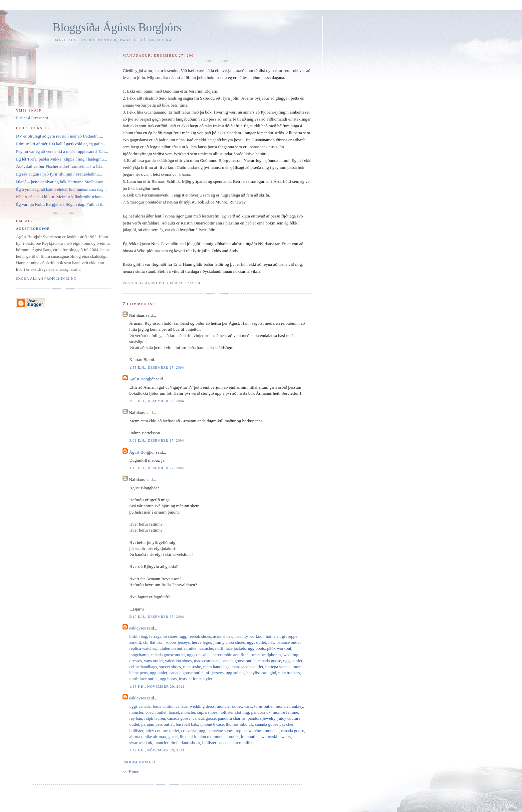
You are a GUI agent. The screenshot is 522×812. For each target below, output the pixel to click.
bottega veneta (278, 667)
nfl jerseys (215, 673)
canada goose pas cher (274, 724)
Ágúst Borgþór (142, 379)
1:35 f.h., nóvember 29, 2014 (157, 687)
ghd (273, 673)
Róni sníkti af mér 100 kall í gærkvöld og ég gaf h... (61, 144)
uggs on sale (198, 655)
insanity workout (249, 636)
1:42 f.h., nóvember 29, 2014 (157, 750)
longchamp (139, 655)
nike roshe (192, 667)
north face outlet (143, 679)
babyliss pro (257, 673)
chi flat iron (153, 642)
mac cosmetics (207, 661)
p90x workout (279, 648)
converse (189, 731)
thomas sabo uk (240, 724)
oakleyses (138, 628)
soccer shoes (170, 667)
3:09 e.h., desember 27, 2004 (157, 440)
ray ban (136, 718)
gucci (173, 737)
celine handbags (143, 667)
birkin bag (138, 636)
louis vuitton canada (170, 706)
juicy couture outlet (162, 731)
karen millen (243, 743)
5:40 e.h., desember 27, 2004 (157, 617)
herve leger (202, 642)
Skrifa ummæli (139, 762)
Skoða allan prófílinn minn (46, 279)
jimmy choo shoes (229, 642)
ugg (183, 636)
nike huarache (201, 648)
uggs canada (140, 706)
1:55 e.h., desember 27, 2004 (157, 368)
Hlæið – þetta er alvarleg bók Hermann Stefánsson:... (62, 182)
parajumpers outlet (158, 724)
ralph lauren (155, 718)
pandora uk (261, 712)
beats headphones (266, 655)
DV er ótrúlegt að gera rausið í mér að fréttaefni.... (59, 136)
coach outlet (156, 712)
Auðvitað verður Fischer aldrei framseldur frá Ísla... (61, 166)
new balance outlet (284, 642)
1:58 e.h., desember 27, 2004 (157, 401)
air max (136, 737)
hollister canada (216, 743)
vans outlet (153, 661)
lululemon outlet (172, 648)
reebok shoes (200, 636)
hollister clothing (234, 712)
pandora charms (232, 718)
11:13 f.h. (193, 283)
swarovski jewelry (275, 737)
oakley (298, 706)
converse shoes (220, 731)
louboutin (249, 737)
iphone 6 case (212, 724)
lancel (174, 712)
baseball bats (187, 724)
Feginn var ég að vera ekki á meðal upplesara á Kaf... (62, 151)
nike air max (155, 737)
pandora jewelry (261, 718)
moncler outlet (229, 706)
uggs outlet (257, 642)
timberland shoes (185, 743)
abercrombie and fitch (229, 655)
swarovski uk (141, 743)
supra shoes (207, 712)
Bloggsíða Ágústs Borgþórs (117, 27)
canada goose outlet (168, 655)
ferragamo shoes (163, 636)
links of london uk (196, 737)
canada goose (269, 661)
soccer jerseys (178, 642)
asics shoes (223, 636)
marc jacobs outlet (247, 667)
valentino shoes (179, 661)
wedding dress (202, 706)
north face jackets (231, 648)
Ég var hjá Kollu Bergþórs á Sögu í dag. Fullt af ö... (61, 204)
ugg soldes (235, 673)
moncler (283, 706)
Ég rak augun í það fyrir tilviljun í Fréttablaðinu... (59, 174)
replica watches (142, 648)
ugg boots (257, 648)
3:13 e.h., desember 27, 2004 (157, 468)
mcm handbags (216, 667)
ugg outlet (158, 673)
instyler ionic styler (196, 679)
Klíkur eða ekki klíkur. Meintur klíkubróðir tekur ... (61, 197)
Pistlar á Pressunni (32, 118)
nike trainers (289, 673)
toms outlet (264, 706)
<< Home (131, 772)
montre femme (285, 712)
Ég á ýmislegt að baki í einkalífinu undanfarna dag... (61, 189)
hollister (273, 636)
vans (248, 706)
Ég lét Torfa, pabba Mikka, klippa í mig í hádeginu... (61, 159)
